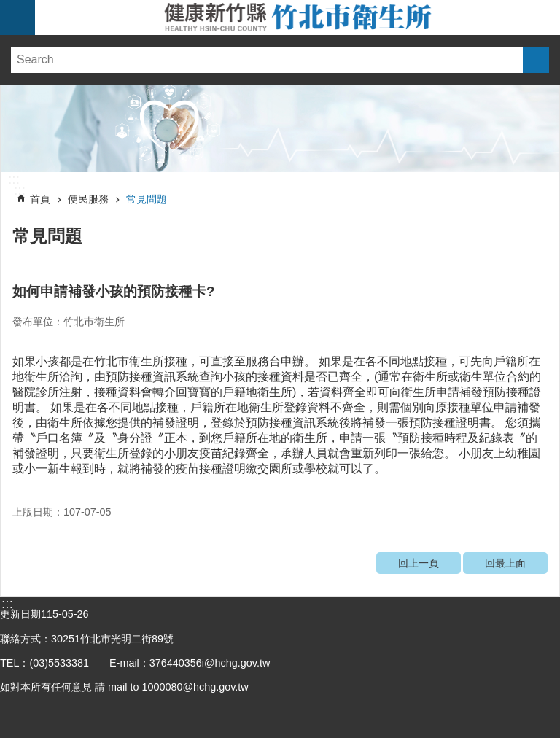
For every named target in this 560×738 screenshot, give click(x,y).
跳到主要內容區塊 (8, 8)
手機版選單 (17, 18)
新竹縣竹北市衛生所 (297, 18)
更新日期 (20, 614)
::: (14, 179)
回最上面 (505, 563)
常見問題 (147, 199)
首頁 (40, 199)
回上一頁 (419, 563)
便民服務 (88, 199)
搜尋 (536, 60)
